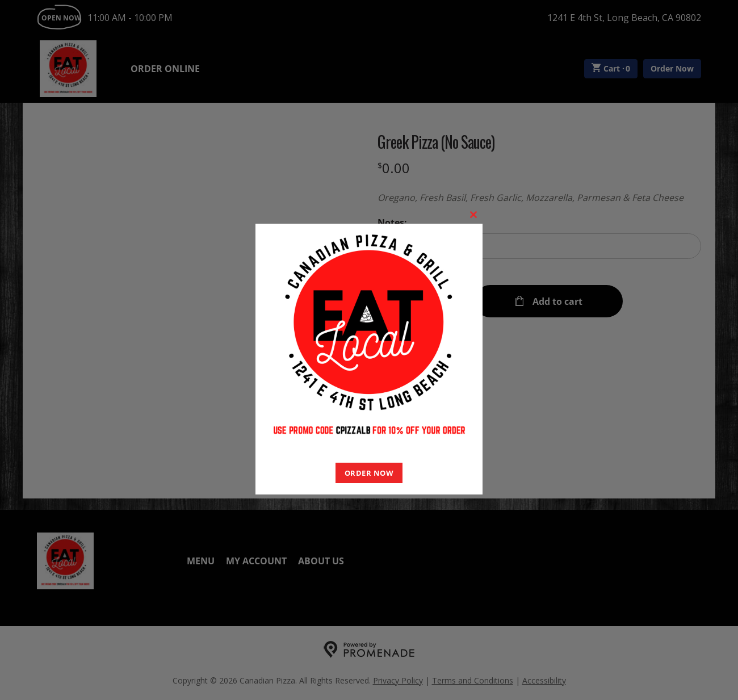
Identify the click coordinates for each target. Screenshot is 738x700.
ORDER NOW (369, 473)
